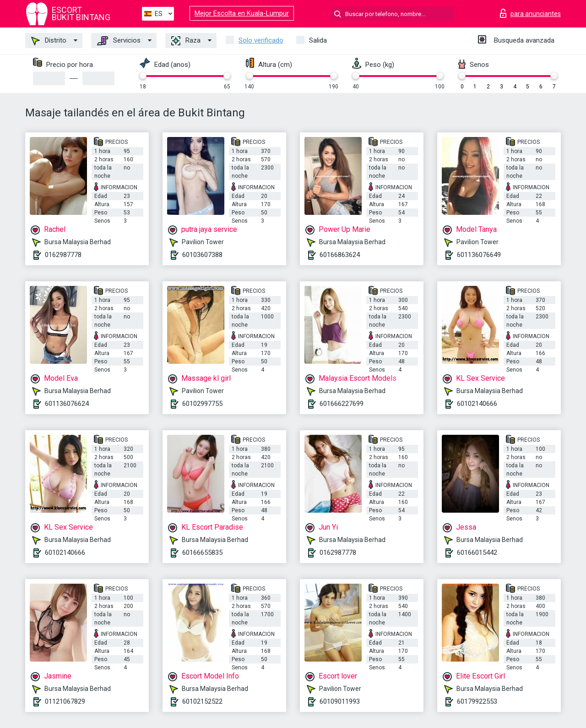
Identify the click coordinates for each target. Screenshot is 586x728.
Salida (318, 40)
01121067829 (65, 701)
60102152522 (202, 701)
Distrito (49, 41)
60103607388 (202, 255)
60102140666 (477, 404)
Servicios (119, 41)
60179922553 (477, 701)
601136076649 (479, 255)
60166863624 (340, 255)
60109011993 (340, 701)
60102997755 (202, 404)
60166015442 (477, 553)
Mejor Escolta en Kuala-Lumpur (242, 13)
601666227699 (342, 404)
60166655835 (202, 553)
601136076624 (67, 404)
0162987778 (63, 255)
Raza (186, 41)
